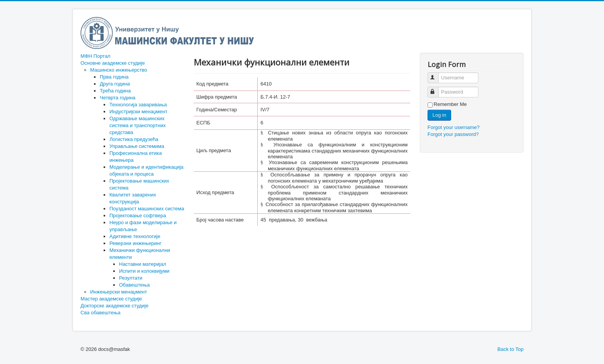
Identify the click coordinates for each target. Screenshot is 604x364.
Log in (439, 115)
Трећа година (115, 91)
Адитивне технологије (135, 236)
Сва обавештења (101, 313)
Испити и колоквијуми (144, 271)
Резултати (131, 278)
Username (437, 75)
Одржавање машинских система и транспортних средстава (138, 125)
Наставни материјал (143, 264)
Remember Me (450, 104)
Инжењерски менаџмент (119, 292)
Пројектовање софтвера (138, 216)
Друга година (115, 84)
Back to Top (510, 349)
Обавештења (134, 285)
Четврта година (118, 98)
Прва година (114, 77)
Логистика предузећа (134, 139)
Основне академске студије (113, 63)
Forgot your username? (454, 127)
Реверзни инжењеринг (135, 243)
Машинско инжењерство (119, 70)
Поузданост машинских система (147, 209)
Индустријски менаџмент (138, 112)
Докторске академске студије (114, 306)
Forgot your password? (453, 134)
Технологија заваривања (138, 105)
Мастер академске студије (111, 299)
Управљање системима (137, 146)
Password (437, 89)
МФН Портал (96, 56)
